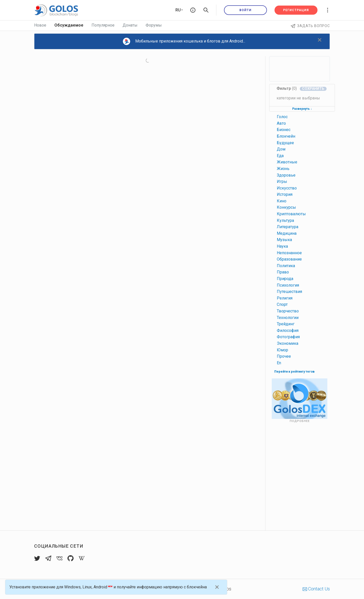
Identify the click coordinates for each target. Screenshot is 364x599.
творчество (288, 311)
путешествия (289, 292)
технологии (288, 318)
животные (287, 162)
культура (285, 220)
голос (282, 117)
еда (280, 156)
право (283, 272)
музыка (284, 240)
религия (285, 298)
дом (281, 149)
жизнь (283, 169)
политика (286, 266)
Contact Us (316, 589)
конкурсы (286, 207)
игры (282, 181)
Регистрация (296, 10)
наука (282, 246)
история (285, 194)
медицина (287, 233)
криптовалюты (291, 214)
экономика (288, 343)
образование (289, 259)
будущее (285, 143)
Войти (245, 10)
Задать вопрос (310, 26)
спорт (282, 304)
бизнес (284, 130)
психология (288, 285)
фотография (288, 337)
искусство (287, 188)
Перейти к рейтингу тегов (294, 371)
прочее (284, 356)
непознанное (289, 253)
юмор (282, 350)
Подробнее (300, 421)
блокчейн (286, 136)
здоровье (286, 175)
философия (288, 330)
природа (285, 279)
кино (282, 201)
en (279, 363)
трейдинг (286, 324)
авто (281, 123)
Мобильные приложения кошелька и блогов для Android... (184, 41)
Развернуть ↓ (302, 109)
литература (288, 227)
